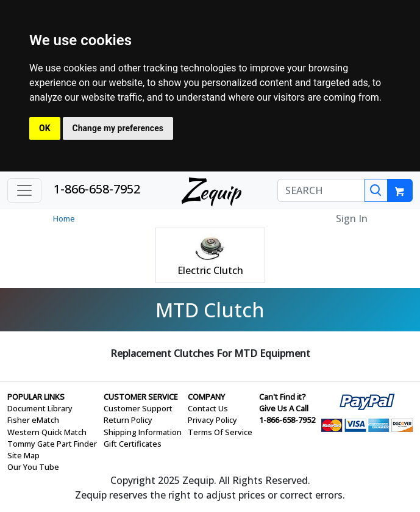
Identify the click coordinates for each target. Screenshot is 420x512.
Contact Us (208, 408)
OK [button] (45, 128)
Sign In (352, 218)
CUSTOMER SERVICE (141, 397)
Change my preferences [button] (118, 128)
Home (64, 218)
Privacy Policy (212, 420)
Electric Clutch (210, 270)
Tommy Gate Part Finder (52, 444)
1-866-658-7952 (97, 189)
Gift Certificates (133, 444)
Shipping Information (143, 432)
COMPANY (206, 397)
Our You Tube (33, 467)
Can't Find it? (283, 397)
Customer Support (138, 408)
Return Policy (128, 420)
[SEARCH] (321, 190)
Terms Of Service (220, 432)
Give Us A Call (284, 408)
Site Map (23, 455)
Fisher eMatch (33, 420)
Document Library (40, 408)
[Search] (376, 190)
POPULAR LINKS (36, 397)
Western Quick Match (47, 432)
